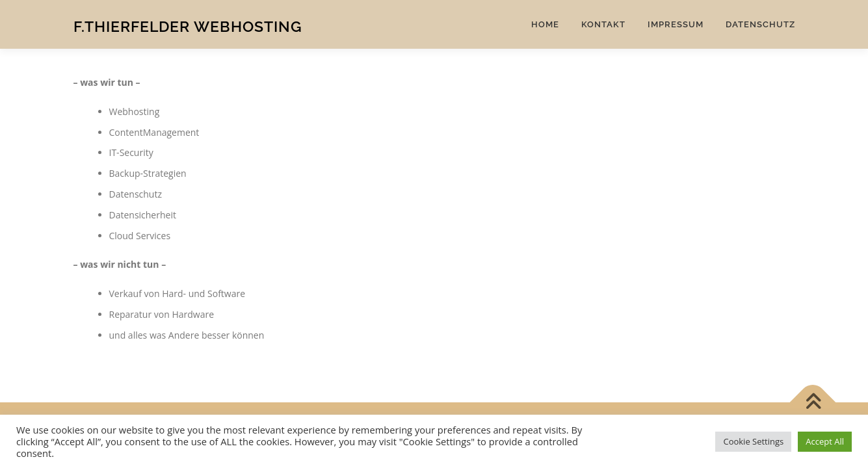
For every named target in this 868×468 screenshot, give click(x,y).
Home (545, 24)
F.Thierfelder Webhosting (188, 26)
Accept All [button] (825, 441)
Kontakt (603, 24)
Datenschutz (760, 24)
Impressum (676, 24)
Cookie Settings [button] (753, 441)
